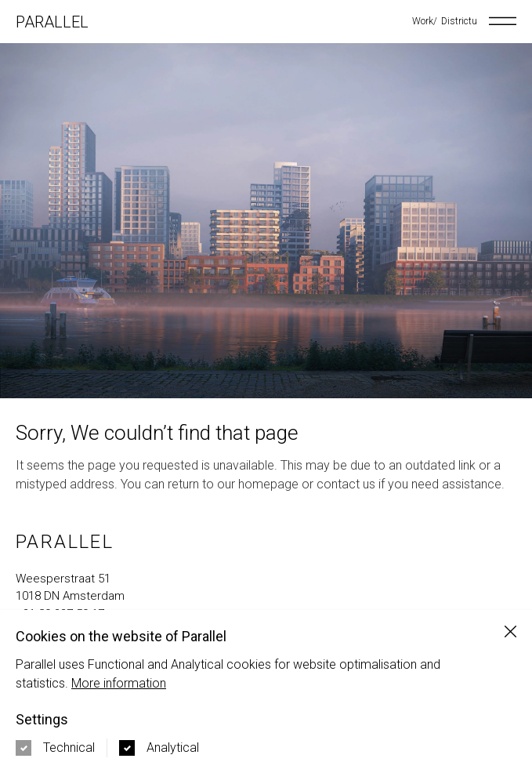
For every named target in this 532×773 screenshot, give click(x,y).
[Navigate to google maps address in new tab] (266, 588)
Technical (69, 748)
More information (119, 683)
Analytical (173, 748)
